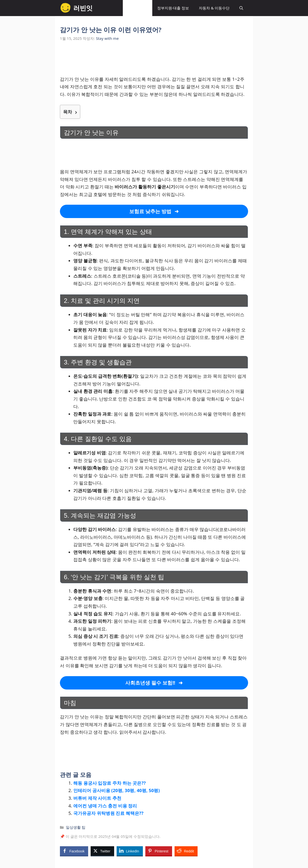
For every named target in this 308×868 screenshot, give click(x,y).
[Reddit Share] (186, 851)
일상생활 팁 (138, 8)
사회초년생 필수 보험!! (150, 683)
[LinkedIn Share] (130, 851)
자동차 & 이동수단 (214, 8)
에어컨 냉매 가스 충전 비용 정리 (105, 806)
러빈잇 (83, 8)
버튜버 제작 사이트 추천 (97, 798)
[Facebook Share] (74, 851)
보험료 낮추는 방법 (150, 211)
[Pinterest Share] (159, 851)
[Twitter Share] (102, 851)
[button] (241, 8)
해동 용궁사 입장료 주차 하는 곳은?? (110, 783)
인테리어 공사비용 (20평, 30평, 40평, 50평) (116, 790)
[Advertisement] (154, 61)
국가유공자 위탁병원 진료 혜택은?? (108, 813)
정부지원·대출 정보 (173, 8)
